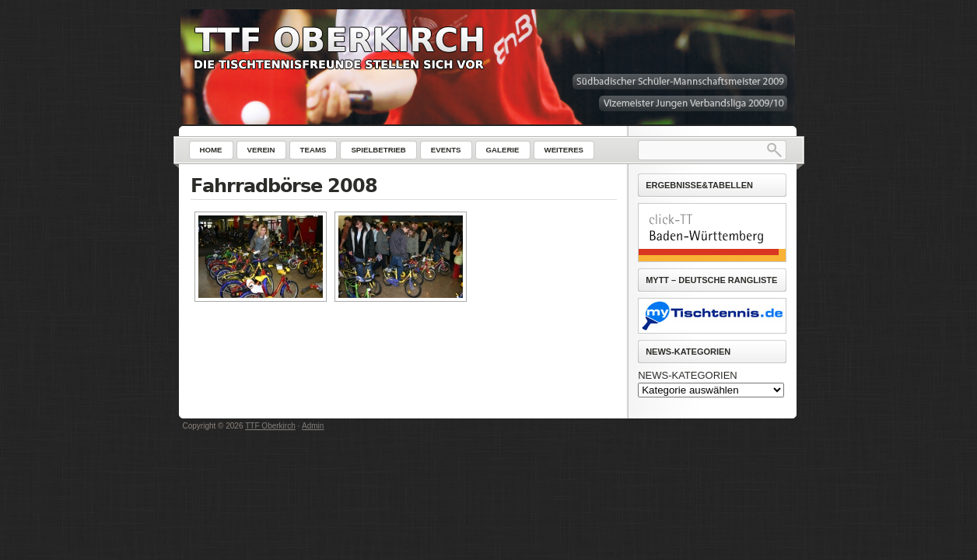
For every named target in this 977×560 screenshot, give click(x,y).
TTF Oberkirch (270, 426)
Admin (313, 426)
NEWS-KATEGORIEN (688, 375)
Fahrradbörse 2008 (284, 186)
